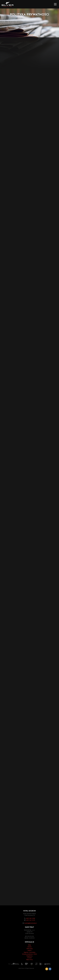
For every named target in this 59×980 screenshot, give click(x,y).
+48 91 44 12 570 (31, 920)
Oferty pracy (30, 949)
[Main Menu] (55, 4)
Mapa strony (29, 960)
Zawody (29, 947)
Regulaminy (29, 956)
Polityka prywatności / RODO (30, 954)
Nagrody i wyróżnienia (30, 952)
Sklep (29, 945)
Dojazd (29, 950)
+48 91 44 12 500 (31, 918)
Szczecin (30, 958)
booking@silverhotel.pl (31, 923)
